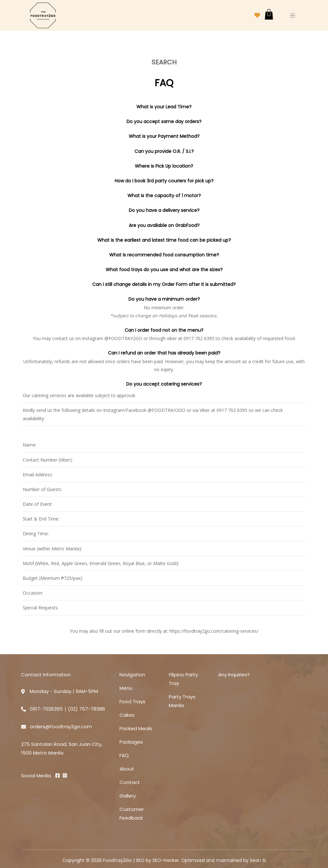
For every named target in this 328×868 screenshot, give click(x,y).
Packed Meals (136, 728)
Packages (131, 742)
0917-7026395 (46, 709)
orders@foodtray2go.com (61, 726)
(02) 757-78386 (86, 709)
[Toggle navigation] (293, 15)
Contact (130, 782)
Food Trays (132, 701)
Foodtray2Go (118, 860)
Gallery (128, 796)
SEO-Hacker (166, 860)
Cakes (127, 715)
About (127, 769)
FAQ (124, 755)
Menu (126, 688)
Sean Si (258, 860)
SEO (140, 860)
